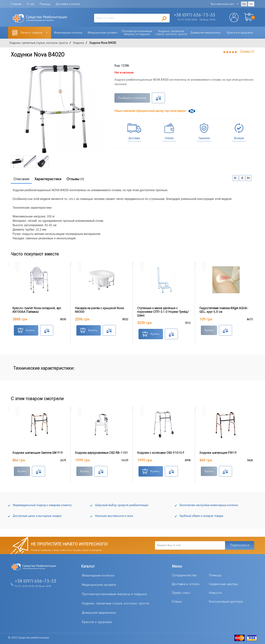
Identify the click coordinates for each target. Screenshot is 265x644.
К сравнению (158, 98)
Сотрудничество (184, 575)
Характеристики (48, 179)
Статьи (177, 602)
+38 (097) (194, 15)
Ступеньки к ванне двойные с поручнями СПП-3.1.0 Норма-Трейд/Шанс (163, 312)
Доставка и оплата (68, 4)
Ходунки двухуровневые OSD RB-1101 (101, 453)
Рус (244, 4)
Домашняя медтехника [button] (205, 33)
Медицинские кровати (99, 585)
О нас (31, 4)
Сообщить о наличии (132, 98)
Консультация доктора (226, 602)
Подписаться (240, 545)
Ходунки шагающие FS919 (218, 453)
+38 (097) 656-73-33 (36, 581)
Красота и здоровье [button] (240, 33)
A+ (249, 178)
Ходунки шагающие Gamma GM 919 (38, 453)
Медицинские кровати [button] (103, 33)
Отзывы (75, 179)
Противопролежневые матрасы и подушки (114, 594)
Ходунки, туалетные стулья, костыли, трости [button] (171, 33)
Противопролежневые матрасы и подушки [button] (137, 33)
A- (236, 178)
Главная (16, 4)
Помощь (45, 4)
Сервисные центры (223, 584)
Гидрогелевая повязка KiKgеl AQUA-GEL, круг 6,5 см (224, 310)
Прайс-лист (181, 593)
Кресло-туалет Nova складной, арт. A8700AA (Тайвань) (37, 310)
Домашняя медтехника (99, 613)
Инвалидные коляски (98, 576)
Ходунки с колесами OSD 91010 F (161, 453)
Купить (26, 330)
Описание (21, 179)
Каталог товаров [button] (32, 33)
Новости (215, 593)
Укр (251, 4)
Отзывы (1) (247, 51)
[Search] (132, 18)
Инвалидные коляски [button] (68, 33)
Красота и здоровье (97, 622)
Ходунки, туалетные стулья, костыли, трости (116, 604)
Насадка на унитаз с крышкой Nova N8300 (99, 310)
